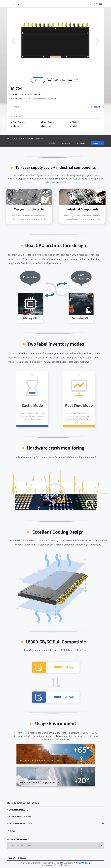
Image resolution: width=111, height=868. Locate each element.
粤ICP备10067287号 (82, 863)
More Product (94, 107)
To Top (12, 831)
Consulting (97, 143)
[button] (98, 41)
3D (40, 80)
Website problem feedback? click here (56, 865)
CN (96, 4)
